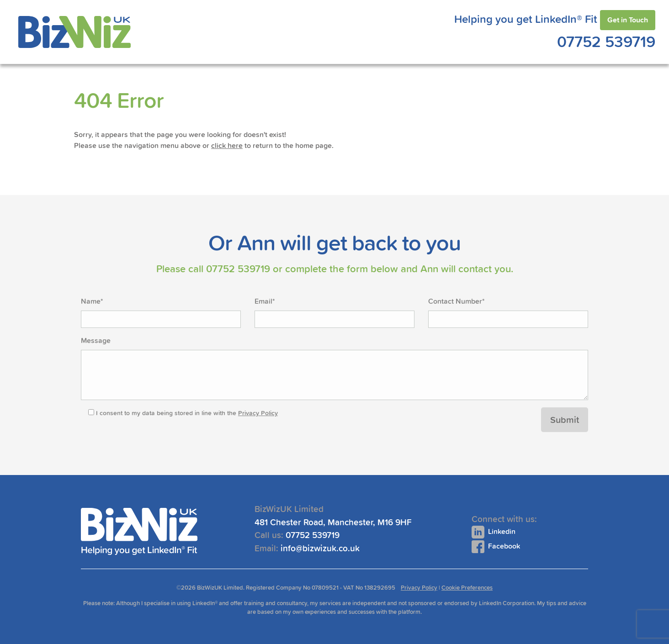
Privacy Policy (258, 430)
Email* (265, 319)
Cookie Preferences (467, 588)
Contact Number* (457, 319)
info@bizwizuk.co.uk (350, 548)
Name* (92, 319)
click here (227, 145)
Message (96, 358)
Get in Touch (628, 20)
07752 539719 (606, 41)
